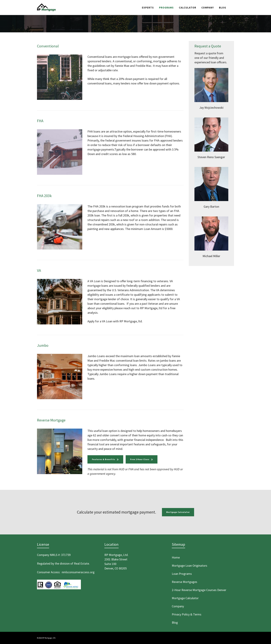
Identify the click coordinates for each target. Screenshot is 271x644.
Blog (175, 622)
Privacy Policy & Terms (187, 614)
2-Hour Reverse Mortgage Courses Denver (199, 590)
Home (176, 557)
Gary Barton (211, 207)
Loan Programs (182, 574)
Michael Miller (211, 256)
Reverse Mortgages (184, 582)
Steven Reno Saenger (211, 157)
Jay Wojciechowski (211, 108)
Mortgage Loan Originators (190, 566)
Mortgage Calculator (178, 512)
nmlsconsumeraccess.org (78, 572)
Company (178, 606)
